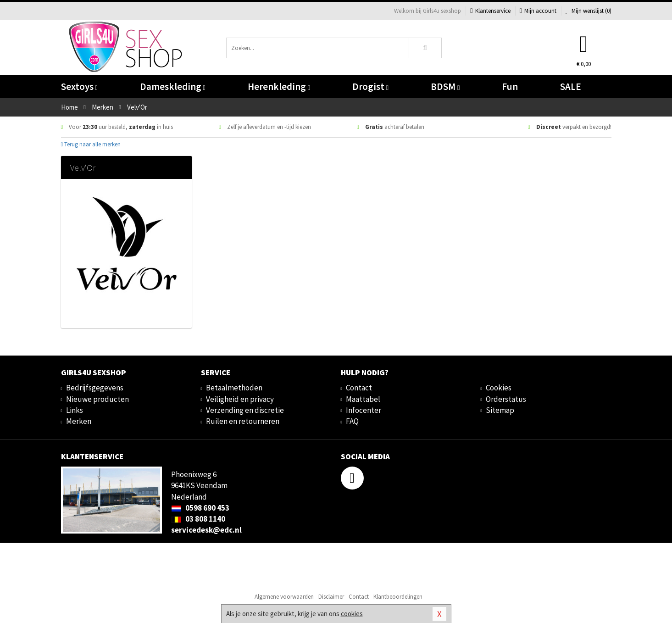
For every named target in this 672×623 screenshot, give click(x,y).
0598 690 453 (200, 508)
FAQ (352, 421)
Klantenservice (490, 11)
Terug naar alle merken (91, 144)
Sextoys (79, 86)
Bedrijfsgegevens (95, 388)
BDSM (445, 86)
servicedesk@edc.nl (206, 530)
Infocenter (364, 410)
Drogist (370, 86)
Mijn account (538, 11)
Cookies (499, 388)
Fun (510, 86)
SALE (571, 86)
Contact (359, 388)
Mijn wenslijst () (589, 11)
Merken (79, 421)
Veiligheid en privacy (240, 399)
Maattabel (363, 399)
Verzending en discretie (245, 410)
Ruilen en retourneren (243, 421)
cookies (352, 614)
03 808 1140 (198, 519)
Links (75, 410)
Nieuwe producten (97, 399)
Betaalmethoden (234, 388)
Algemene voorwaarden (284, 597)
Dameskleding (173, 86)
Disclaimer (331, 597)
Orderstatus (506, 399)
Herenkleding (279, 86)
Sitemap (500, 410)
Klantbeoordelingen (398, 597)
